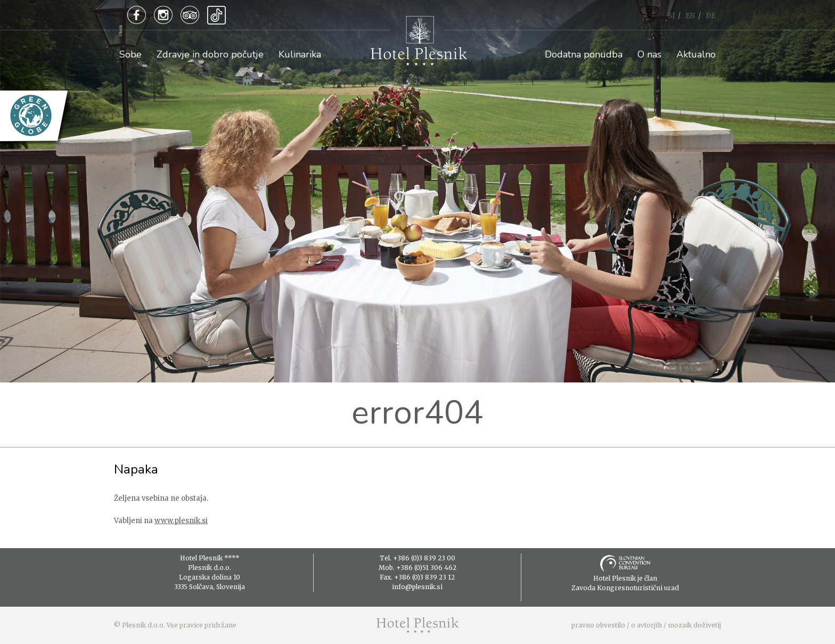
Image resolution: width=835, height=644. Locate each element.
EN (690, 16)
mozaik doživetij (694, 625)
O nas (649, 54)
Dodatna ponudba (584, 54)
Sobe (130, 54)
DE (711, 16)
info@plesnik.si (417, 587)
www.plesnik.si (181, 521)
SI (671, 16)
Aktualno (696, 54)
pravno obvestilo (598, 625)
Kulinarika (300, 54)
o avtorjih (646, 625)
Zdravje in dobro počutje (210, 54)
